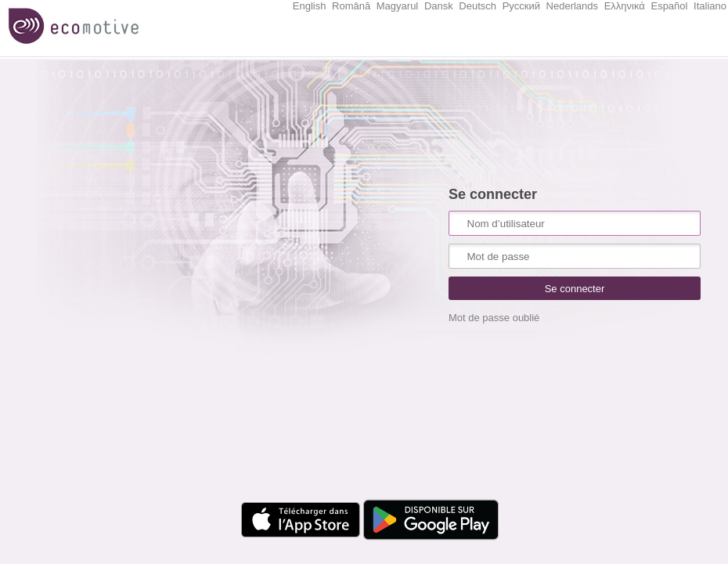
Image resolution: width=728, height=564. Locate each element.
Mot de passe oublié (494, 318)
